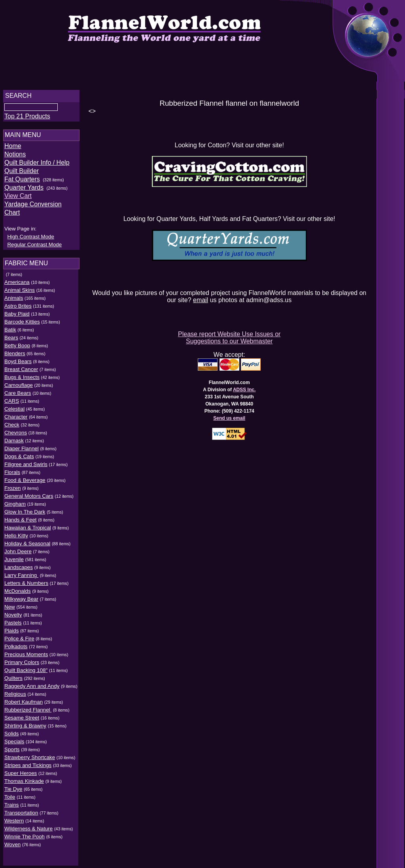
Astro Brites (18, 300)
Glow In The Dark (25, 506)
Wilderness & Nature (28, 823)
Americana (17, 276)
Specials (14, 736)
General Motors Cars (29, 490)
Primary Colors (22, 656)
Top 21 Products (27, 119)
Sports (12, 743)
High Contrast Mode (31, 231)
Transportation (21, 807)
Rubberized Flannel (28, 704)
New (10, 601)
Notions (15, 157)
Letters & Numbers (26, 577)
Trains (12, 799)
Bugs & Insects (22, 371)
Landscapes (19, 561)
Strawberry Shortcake (30, 751)
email (202, 299)
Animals (14, 292)
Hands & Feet (21, 514)
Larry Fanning (21, 569)
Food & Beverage (25, 474)
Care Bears (18, 387)
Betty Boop (17, 340)
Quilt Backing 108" (26, 664)
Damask (14, 435)
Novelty (13, 609)
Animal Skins (20, 284)
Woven (12, 838)
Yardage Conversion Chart (42, 207)
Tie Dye (13, 783)
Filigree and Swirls (26, 458)
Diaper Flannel (22, 443)
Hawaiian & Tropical (28, 522)
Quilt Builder (22, 173)
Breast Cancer (21, 363)
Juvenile (14, 553)
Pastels (13, 617)
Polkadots (16, 641)
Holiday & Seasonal (27, 538)
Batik (10, 324)
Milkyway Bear (21, 593)
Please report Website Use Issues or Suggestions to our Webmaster (231, 336)
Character (16, 411)
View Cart (18, 198)
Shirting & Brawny (25, 720)
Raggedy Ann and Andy (32, 680)
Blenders (15, 347)
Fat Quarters (22, 182)
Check (12, 419)
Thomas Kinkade (24, 775)
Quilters (13, 672)
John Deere (18, 545)
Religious (15, 688)
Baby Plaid (17, 308)
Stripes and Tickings (28, 759)
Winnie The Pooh (25, 831)
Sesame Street (22, 712)
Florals (12, 466)
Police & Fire (19, 633)
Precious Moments (26, 648)
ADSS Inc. (246, 388)
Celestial (14, 403)
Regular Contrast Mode (34, 239)
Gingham (15, 498)
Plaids (11, 625)
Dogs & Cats (19, 450)
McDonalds (18, 585)
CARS (12, 395)
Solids (11, 728)
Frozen (12, 482)
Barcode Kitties (22, 316)
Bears (11, 332)
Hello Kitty (16, 530)
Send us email (232, 417)
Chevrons (16, 427)
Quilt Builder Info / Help (37, 165)
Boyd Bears (18, 355)
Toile (10, 791)
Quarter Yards (24, 190)
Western (14, 815)
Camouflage (19, 379)
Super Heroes (21, 767)
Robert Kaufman (24, 696)
